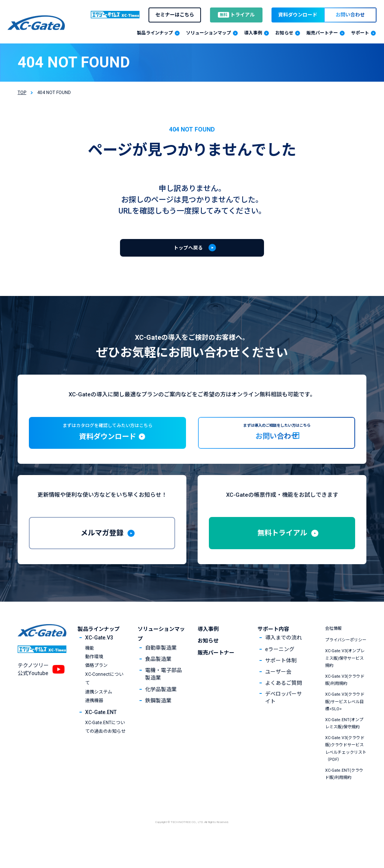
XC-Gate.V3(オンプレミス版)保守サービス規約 (345, 681)
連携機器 (94, 723)
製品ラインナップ (99, 652)
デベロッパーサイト (283, 721)
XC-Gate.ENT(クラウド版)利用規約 (344, 797)
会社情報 (333, 651)
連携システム (99, 715)
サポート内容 (273, 652)
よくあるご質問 (283, 706)
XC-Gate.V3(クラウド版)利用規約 (345, 703)
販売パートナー (216, 675)
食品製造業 (158, 682)
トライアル (236, 15)
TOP (22, 93)
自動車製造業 (161, 671)
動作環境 (94, 680)
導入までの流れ (283, 661)
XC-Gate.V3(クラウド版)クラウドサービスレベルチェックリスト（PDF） (346, 772)
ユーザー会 (278, 695)
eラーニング (280, 672)
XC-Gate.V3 (99, 661)
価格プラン (96, 689)
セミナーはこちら (175, 15)
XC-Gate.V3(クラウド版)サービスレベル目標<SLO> (345, 725)
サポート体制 (281, 683)
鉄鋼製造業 (158, 723)
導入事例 (208, 652)
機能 (90, 671)
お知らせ (208, 664)
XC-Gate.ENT (101, 735)
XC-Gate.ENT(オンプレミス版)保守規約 (344, 746)
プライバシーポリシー (346, 663)
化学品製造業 (161, 712)
